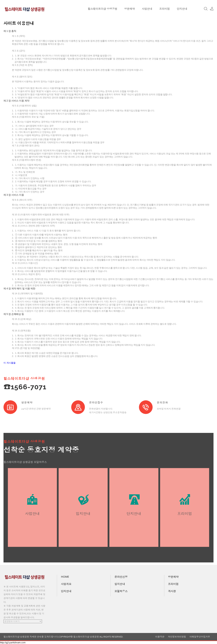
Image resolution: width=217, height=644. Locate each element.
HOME (65, 577)
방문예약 (129, 9)
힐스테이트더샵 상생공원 (102, 9)
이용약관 (160, 637)
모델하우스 (121, 591)
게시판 (172, 591)
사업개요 (66, 584)
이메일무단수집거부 (200, 637)
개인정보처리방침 (177, 637)
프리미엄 (164, 9)
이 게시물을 (10, 363)
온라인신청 (121, 577)
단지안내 (182, 9)
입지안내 (120, 584)
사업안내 (147, 9)
